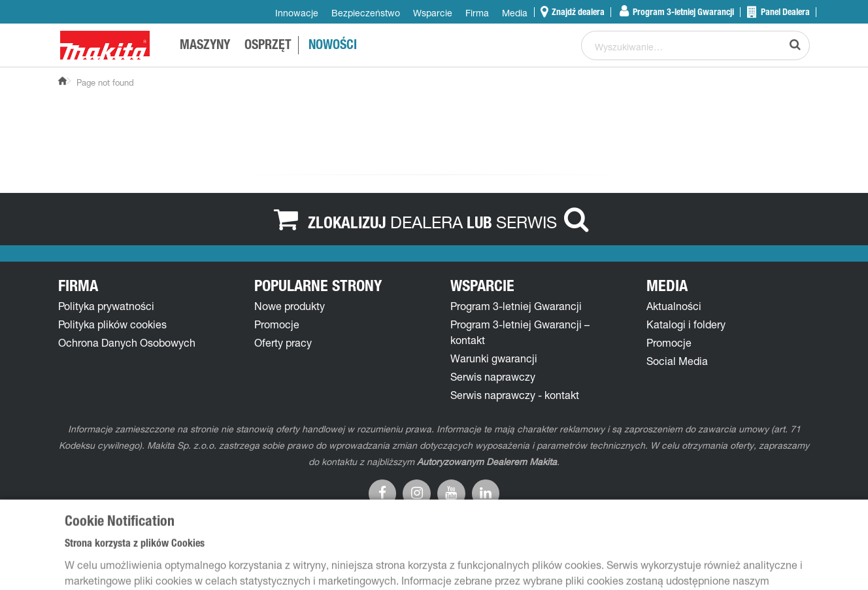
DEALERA (426, 222)
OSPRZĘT (268, 46)
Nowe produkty (290, 306)
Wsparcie (433, 13)
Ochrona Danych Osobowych (127, 343)
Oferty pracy (283, 343)
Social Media (677, 361)
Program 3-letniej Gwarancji (682, 12)
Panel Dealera (784, 12)
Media (515, 13)
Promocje (277, 324)
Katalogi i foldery (686, 324)
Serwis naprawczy (493, 377)
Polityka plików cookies (112, 324)
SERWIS (526, 222)
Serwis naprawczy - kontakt (515, 395)
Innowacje (297, 13)
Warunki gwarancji (494, 358)
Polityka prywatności (106, 306)
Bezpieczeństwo (366, 13)
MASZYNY (205, 46)
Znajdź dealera (577, 12)
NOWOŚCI (333, 46)
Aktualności (674, 306)
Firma (477, 13)
